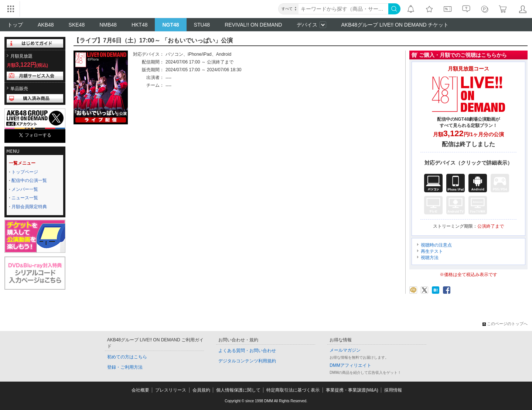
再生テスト (432, 251)
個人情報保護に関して (238, 390)
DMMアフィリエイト (350, 365)
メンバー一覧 (25, 189)
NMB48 (108, 25)
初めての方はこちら (127, 357)
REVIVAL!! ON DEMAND (253, 25)
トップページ (25, 172)
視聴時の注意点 (436, 245)
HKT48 (140, 25)
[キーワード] (343, 9)
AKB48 (46, 25)
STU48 (202, 25)
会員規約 (201, 390)
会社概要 (140, 390)
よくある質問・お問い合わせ (247, 351)
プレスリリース (171, 390)
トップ (15, 25)
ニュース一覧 (25, 198)
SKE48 (77, 25)
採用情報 (393, 390)
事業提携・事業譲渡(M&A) (352, 390)
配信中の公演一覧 (29, 180)
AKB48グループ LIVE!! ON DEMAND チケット (395, 25)
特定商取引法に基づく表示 (293, 390)
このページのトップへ (505, 324)
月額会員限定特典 (29, 207)
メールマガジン (345, 350)
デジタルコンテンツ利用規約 (247, 361)
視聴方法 (430, 258)
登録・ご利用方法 (125, 367)
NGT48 (170, 25)
